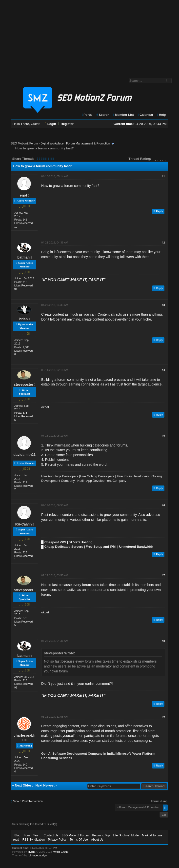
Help (161, 115)
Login (51, 124)
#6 (163, 505)
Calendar (145, 115)
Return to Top (101, 835)
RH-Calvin (24, 524)
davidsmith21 (25, 455)
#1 (163, 176)
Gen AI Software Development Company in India (78, 754)
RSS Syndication (34, 840)
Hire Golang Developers (97, 476)
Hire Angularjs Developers (60, 476)
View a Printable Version (28, 801)
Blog (17, 835)
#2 (163, 242)
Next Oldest (24, 785)
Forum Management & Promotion (88, 143)
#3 (163, 305)
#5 (163, 436)
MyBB (31, 852)
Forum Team (32, 835)
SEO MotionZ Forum (24, 143)
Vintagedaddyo (38, 855)
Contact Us (51, 835)
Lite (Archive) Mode (126, 835)
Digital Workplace (52, 143)
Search (103, 115)
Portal (87, 115)
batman (23, 257)
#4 (163, 370)
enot (23, 195)
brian (23, 319)
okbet (45, 407)
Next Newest (45, 785)
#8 (163, 641)
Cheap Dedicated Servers (64, 547)
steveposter (24, 384)
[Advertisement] (89, 37)
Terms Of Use (79, 840)
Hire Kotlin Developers (133, 476)
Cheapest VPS (55, 542)
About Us (97, 840)
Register (66, 124)
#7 (163, 575)
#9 (163, 717)
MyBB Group (61, 852)
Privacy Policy (57, 840)
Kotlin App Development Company (102, 481)
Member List (123, 115)
